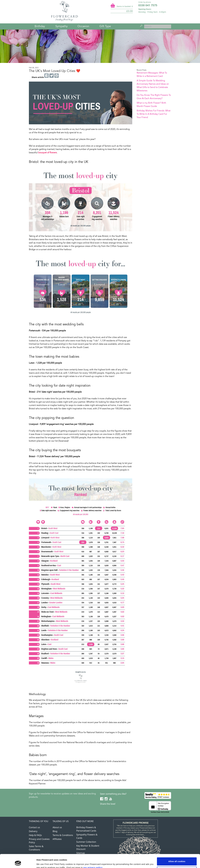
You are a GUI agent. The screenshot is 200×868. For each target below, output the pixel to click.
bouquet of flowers (47, 153)
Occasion (83, 26)
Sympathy (62, 26)
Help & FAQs (35, 835)
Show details (43, 863)
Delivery (33, 831)
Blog (55, 831)
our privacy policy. (93, 855)
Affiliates (57, 839)
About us (57, 827)
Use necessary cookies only (177, 858)
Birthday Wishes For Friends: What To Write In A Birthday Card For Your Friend (154, 114)
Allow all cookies (177, 849)
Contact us (34, 827)
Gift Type (105, 26)
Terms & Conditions (63, 835)
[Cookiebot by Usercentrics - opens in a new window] (18, 863)
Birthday (40, 26)
